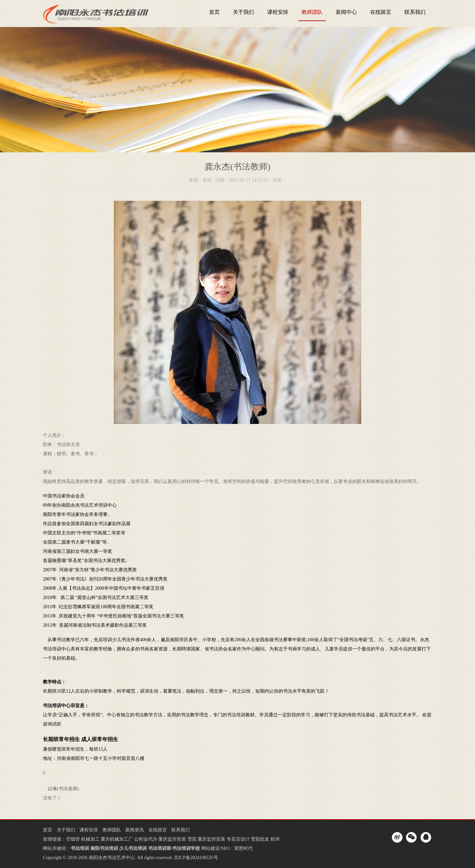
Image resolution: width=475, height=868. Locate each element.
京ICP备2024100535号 (196, 858)
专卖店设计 (238, 839)
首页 (214, 12)
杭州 (275, 839)
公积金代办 (146, 839)
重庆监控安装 (172, 839)
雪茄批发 (260, 839)
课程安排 (278, 12)
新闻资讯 (135, 830)
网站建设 (210, 848)
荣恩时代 (243, 848)
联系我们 (415, 12)
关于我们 (243, 12)
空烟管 (73, 839)
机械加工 (90, 839)
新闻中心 (346, 12)
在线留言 (381, 12)
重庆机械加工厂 (117, 839)
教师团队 (312, 12)
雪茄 (192, 839)
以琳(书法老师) (63, 789)
